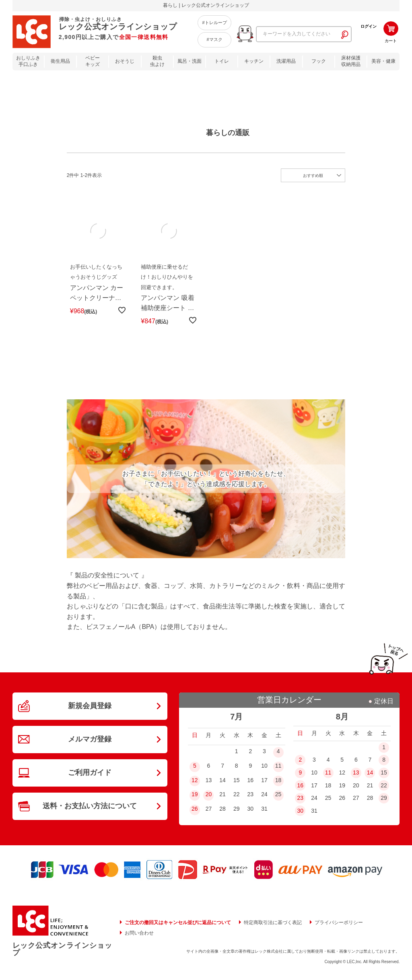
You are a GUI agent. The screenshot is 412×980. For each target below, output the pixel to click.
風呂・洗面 (190, 61)
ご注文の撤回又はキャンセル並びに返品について (178, 924)
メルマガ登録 (90, 741)
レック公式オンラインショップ (62, 950)
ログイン (369, 26)
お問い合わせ (139, 934)
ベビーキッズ (93, 61)
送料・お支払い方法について (90, 809)
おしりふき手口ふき (28, 61)
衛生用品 (60, 61)
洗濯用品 (286, 61)
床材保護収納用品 (351, 61)
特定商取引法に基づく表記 (273, 924)
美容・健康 (383, 61)
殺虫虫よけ (157, 61)
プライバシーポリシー (339, 924)
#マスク (214, 39)
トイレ (222, 61)
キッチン (254, 61)
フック (319, 61)
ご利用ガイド (90, 775)
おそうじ (125, 61)
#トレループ (214, 23)
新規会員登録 (90, 707)
